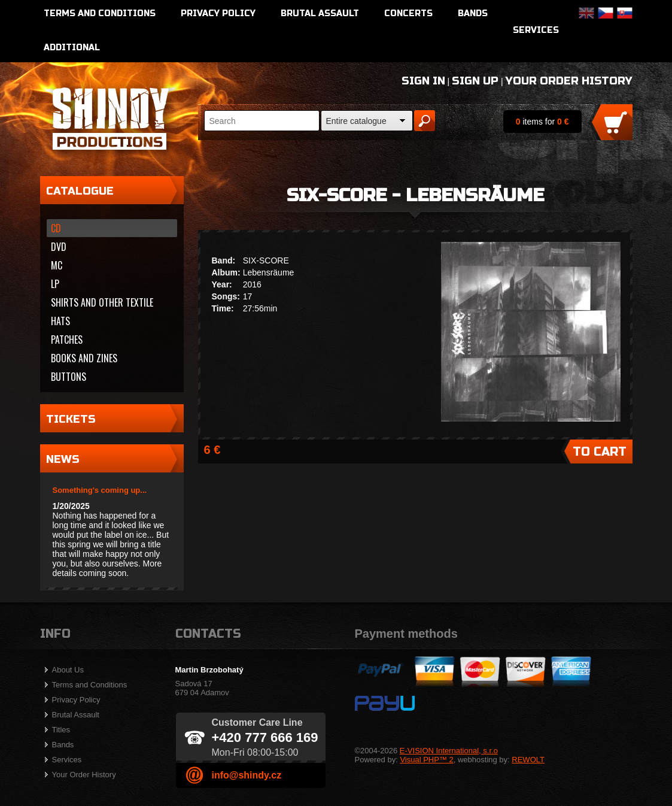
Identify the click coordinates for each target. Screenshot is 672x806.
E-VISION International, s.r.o (449, 751)
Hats (60, 321)
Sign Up (475, 81)
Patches (67, 340)
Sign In (423, 81)
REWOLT (528, 760)
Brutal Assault (320, 13)
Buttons (69, 377)
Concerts (408, 13)
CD (56, 228)
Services (536, 30)
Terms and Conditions (100, 13)
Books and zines (84, 358)
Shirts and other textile (102, 302)
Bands (473, 13)
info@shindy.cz (247, 775)
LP (55, 284)
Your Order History (569, 81)
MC (57, 265)
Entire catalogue (356, 121)
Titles (61, 730)
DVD (59, 247)
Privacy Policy (218, 13)
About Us (68, 670)
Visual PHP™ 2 (426, 760)
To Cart (600, 452)
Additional (72, 48)
